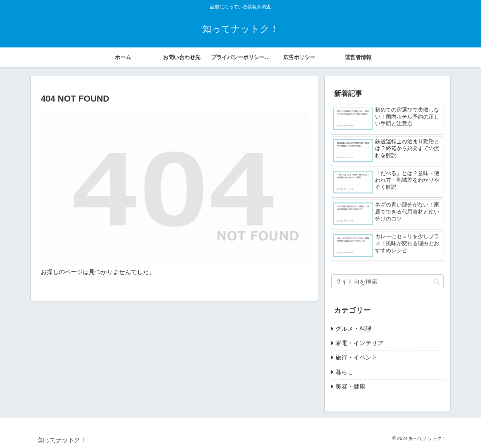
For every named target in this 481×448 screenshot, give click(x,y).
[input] (387, 282)
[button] (437, 281)
